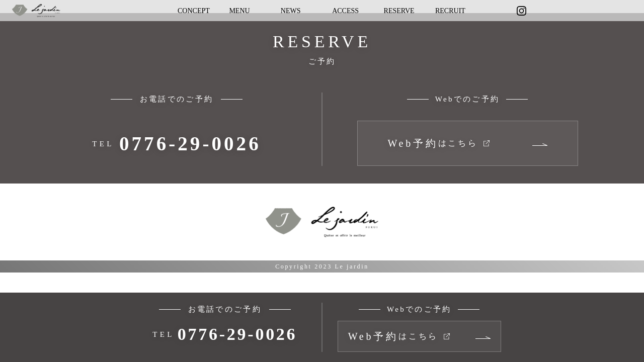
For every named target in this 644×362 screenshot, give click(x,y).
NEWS (291, 11)
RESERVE (399, 11)
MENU (239, 11)
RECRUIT (450, 11)
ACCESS (345, 11)
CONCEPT (194, 11)
